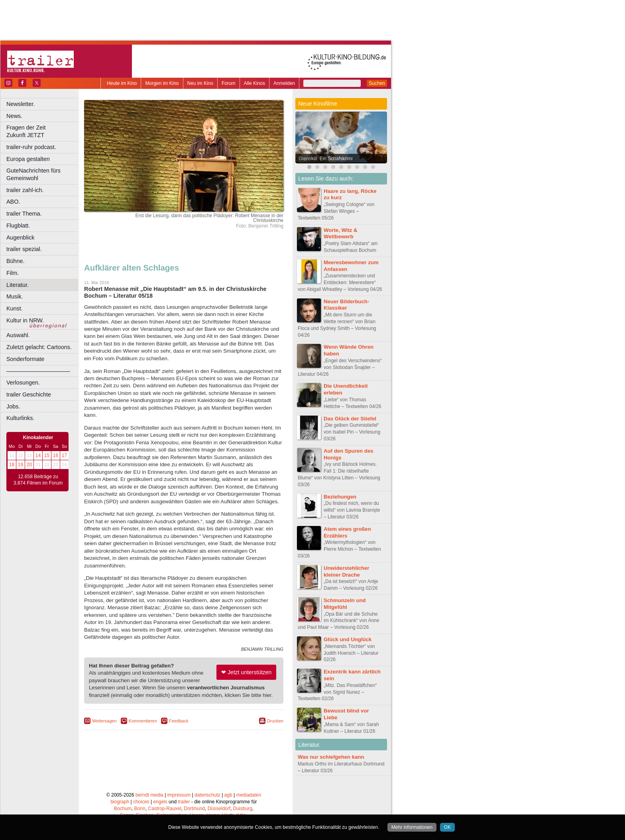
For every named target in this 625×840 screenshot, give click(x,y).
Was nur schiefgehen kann (331, 757)
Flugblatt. (18, 226)
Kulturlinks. (20, 418)
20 (29, 465)
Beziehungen (340, 497)
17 (64, 455)
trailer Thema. (24, 214)
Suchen (377, 83)
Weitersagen (104, 721)
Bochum (123, 809)
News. (14, 116)
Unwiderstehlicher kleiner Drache (346, 571)
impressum (179, 795)
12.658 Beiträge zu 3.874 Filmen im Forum (38, 480)
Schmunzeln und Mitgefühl (345, 604)
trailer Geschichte (29, 394)
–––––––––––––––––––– (38, 371)
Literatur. (18, 285)
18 (12, 465)
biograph (120, 802)
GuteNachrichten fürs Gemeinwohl (33, 174)
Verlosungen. (23, 383)
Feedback (179, 721)
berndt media (149, 795)
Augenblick (20, 237)
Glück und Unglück (348, 639)
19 (21, 465)
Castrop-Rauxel (164, 809)
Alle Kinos (255, 83)
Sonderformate (25, 359)
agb (228, 795)
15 (47, 455)
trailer (184, 802)
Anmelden (284, 83)
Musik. (15, 296)
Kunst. (15, 308)
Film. (13, 273)
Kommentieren (143, 721)
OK (447, 827)
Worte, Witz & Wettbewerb (341, 234)
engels (160, 802)
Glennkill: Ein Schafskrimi (325, 159)
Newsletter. (21, 104)
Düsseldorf (219, 809)
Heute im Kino (122, 83)
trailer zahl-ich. (25, 190)
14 (38, 455)
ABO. (13, 202)
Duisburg (243, 809)
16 (56, 455)
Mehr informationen (412, 827)
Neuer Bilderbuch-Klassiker (346, 305)
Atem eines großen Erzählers (347, 532)
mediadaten (249, 795)
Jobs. (13, 406)
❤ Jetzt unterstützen (246, 672)
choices (141, 802)
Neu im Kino (200, 83)
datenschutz (207, 795)
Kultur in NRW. (25, 320)
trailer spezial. (24, 249)
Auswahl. (18, 335)
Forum (229, 83)
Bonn (140, 809)
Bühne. (16, 261)
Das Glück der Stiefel (350, 419)
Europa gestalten (28, 159)
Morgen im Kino (162, 83)
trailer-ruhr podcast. (31, 147)
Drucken (275, 721)
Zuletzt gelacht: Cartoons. (39, 347)
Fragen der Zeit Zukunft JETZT (43, 131)
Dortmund (194, 809)
